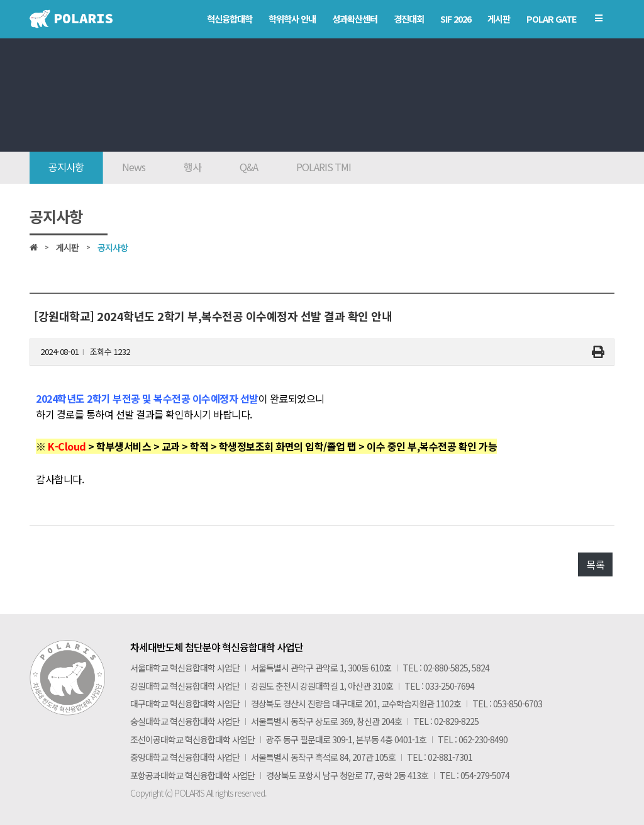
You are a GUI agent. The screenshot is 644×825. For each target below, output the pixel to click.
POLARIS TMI (324, 167)
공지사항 (66, 167)
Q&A (249, 167)
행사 (192, 167)
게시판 (67, 247)
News (134, 167)
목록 (595, 564)
